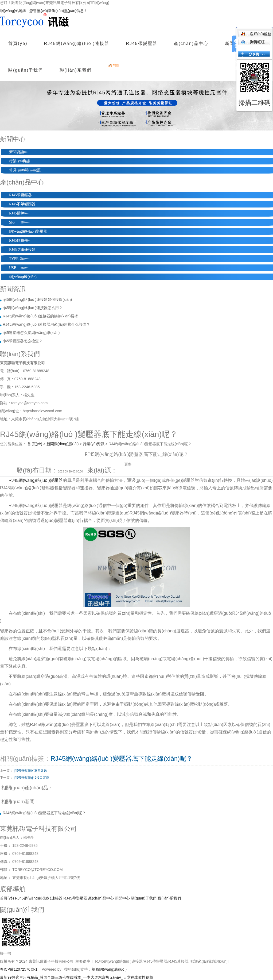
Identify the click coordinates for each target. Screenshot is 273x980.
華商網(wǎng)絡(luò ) (109, 969)
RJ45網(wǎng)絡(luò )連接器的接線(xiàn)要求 (40, 316)
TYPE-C (16, 259)
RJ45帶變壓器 (141, 43)
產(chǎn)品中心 (191, 43)
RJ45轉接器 (19, 241)
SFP (12, 222)
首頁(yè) (18, 43)
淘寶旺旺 (253, 42)
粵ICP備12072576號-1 (19, 969)
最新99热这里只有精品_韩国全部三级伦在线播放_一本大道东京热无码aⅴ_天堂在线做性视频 (77, 977)
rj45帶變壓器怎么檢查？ (23, 341)
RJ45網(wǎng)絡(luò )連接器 (77, 43)
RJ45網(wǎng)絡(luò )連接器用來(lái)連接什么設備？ (46, 324)
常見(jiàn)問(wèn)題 (25, 170)
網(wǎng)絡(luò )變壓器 (28, 231)
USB (13, 268)
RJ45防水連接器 (22, 250)
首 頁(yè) (35, 444)
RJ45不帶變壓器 (22, 204)
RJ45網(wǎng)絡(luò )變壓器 (36, 480)
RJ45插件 (17, 213)
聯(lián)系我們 (76, 70)
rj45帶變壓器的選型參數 (30, 771)
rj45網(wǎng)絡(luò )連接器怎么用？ (33, 308)
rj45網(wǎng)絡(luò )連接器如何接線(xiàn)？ (37, 299)
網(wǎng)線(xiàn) (23, 277)
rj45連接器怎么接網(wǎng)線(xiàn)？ (31, 333)
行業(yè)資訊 (20, 161)
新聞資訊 (17, 152)
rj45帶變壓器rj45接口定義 (31, 778)
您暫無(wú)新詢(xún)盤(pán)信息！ (58, 11)
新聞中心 (122, 898)
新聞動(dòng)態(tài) (63, 444)
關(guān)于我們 (26, 70)
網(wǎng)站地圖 (13, 11)
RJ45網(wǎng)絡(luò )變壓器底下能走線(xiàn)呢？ (122, 758)
